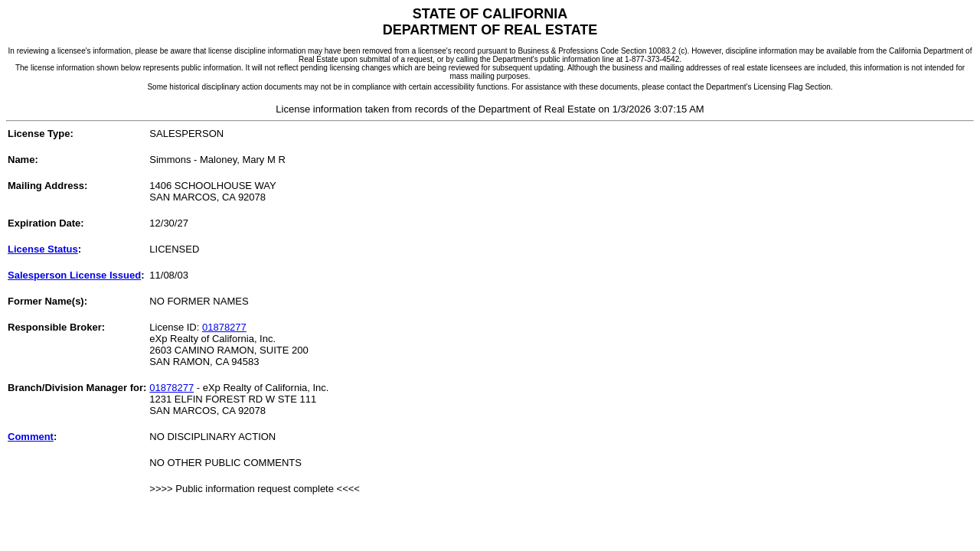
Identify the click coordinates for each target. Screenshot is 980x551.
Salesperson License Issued (74, 275)
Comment (31, 437)
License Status (43, 249)
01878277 (224, 327)
